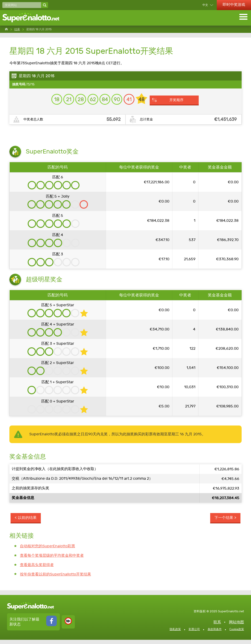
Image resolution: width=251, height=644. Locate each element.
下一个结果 (223, 521)
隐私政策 (175, 633)
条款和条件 (215, 633)
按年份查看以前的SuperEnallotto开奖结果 (55, 578)
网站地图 (236, 626)
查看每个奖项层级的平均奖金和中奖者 (52, 559)
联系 (217, 626)
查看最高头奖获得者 (37, 569)
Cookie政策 (237, 633)
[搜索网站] (22, 5)
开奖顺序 (186, 102)
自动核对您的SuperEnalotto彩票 (48, 550)
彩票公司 (194, 633)
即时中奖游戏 (234, 5)
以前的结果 (28, 521)
